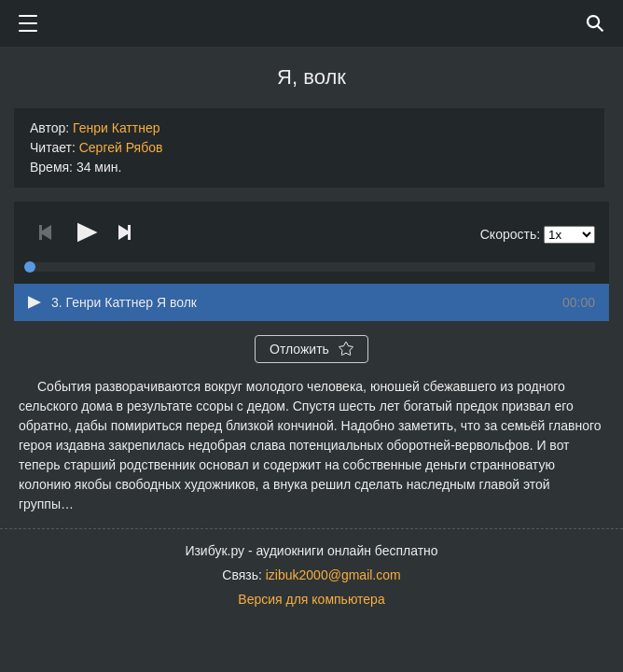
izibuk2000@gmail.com (333, 575)
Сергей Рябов (121, 147)
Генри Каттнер (116, 128)
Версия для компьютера (311, 599)
